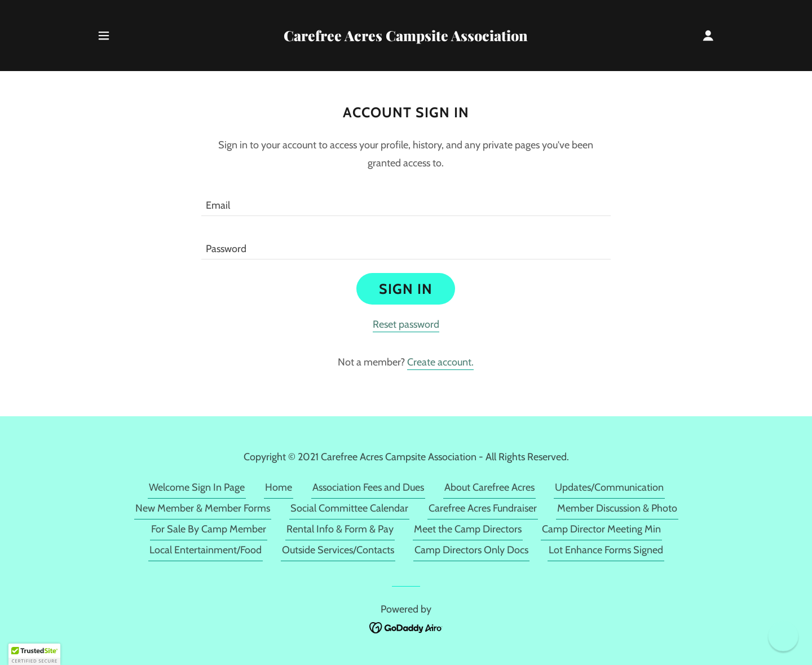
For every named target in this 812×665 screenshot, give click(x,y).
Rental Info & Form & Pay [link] (340, 529)
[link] (406, 38)
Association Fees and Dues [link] (368, 487)
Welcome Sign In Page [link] (197, 487)
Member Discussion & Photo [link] (617, 508)
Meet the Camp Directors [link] (468, 529)
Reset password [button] (406, 324)
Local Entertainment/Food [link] (206, 550)
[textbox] (406, 201)
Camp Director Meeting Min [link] (601, 529)
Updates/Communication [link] (609, 487)
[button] (104, 36)
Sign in (406, 289)
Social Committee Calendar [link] (349, 508)
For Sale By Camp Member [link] (209, 529)
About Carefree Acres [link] (489, 487)
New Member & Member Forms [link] (203, 508)
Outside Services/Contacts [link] (338, 550)
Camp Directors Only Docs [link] (471, 550)
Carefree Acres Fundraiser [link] (483, 508)
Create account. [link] (440, 362)
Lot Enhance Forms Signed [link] (606, 550)
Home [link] (279, 487)
